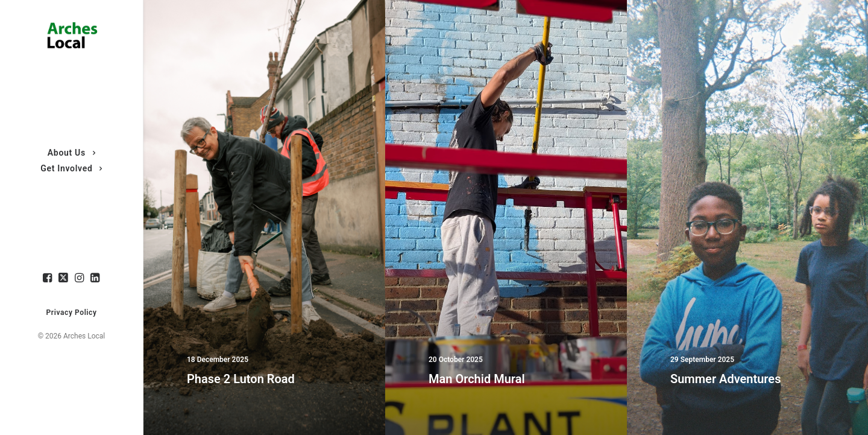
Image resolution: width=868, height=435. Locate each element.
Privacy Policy (72, 313)
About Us (71, 153)
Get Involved (71, 168)
